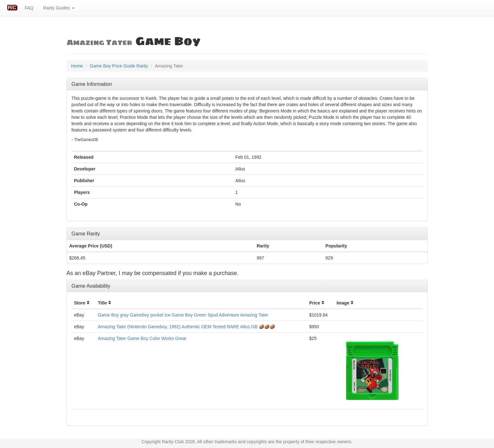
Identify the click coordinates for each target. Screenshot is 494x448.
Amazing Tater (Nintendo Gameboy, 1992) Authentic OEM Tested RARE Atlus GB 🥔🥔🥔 (186, 327)
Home (77, 66)
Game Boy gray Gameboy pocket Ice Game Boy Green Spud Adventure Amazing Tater (183, 315)
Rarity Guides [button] (59, 8)
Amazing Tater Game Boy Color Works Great (142, 338)
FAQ (29, 8)
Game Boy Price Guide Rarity (119, 66)
